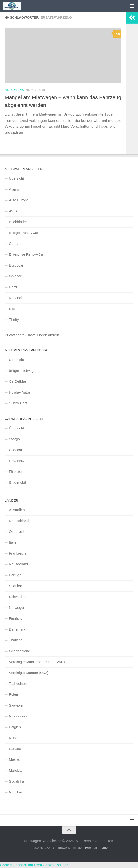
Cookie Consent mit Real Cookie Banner (34, 865)
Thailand (16, 640)
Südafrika (16, 781)
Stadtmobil (17, 482)
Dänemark (17, 629)
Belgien (15, 727)
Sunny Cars (18, 403)
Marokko (16, 770)
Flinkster (16, 472)
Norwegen (17, 608)
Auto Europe (19, 200)
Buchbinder (18, 222)
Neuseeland (18, 564)
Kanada (15, 749)
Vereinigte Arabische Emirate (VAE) (37, 662)
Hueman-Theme (96, 848)
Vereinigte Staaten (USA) (29, 673)
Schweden (17, 597)
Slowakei (16, 705)
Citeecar (16, 450)
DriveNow (17, 461)
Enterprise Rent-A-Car (26, 254)
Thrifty (14, 320)
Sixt (12, 309)
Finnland (16, 618)
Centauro (16, 243)
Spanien (15, 586)
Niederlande (19, 716)
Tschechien (18, 684)
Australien (17, 510)
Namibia (15, 792)
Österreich (17, 531)
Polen (13, 694)
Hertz (13, 287)
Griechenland (19, 651)
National (15, 298)
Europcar (16, 265)
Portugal (16, 575)
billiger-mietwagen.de (26, 370)
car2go (14, 439)
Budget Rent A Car (24, 233)
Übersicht (16, 178)
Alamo (14, 189)
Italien (14, 542)
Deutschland (19, 521)
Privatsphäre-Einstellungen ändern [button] (32, 335)
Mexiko (15, 760)
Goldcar (15, 276)
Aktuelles (14, 90)
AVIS (13, 211)
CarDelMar (18, 381)
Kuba (13, 738)
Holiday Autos (20, 392)
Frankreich (17, 553)
